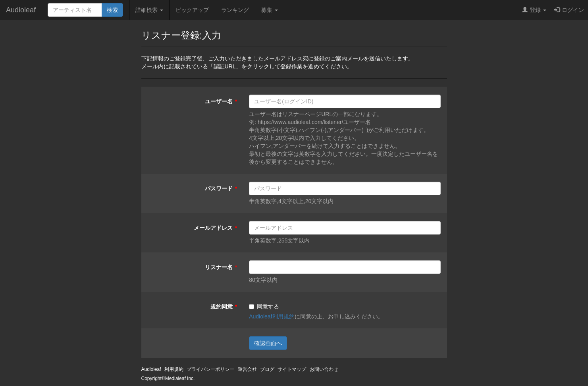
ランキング (235, 10)
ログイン (569, 10)
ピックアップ (192, 10)
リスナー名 (219, 267)
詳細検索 (149, 10)
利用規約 (174, 369)
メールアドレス (213, 228)
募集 (270, 10)
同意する (264, 306)
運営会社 (247, 369)
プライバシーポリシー (210, 369)
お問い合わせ (324, 369)
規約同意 (222, 306)
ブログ (267, 369)
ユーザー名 (219, 101)
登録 (534, 10)
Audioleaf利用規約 (272, 316)
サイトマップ (292, 369)
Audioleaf (21, 10)
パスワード (219, 188)
